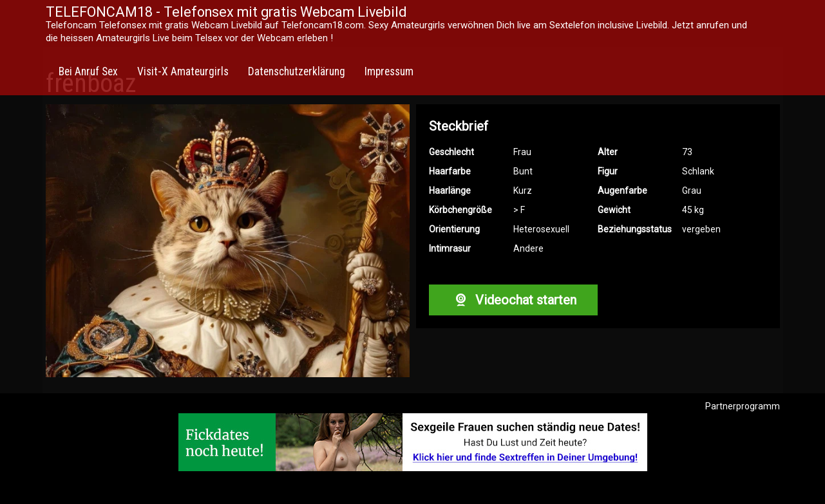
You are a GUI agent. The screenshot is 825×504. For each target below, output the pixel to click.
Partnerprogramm (743, 406)
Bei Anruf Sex (88, 71)
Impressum (389, 71)
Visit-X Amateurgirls (183, 71)
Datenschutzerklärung (297, 71)
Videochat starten (513, 300)
